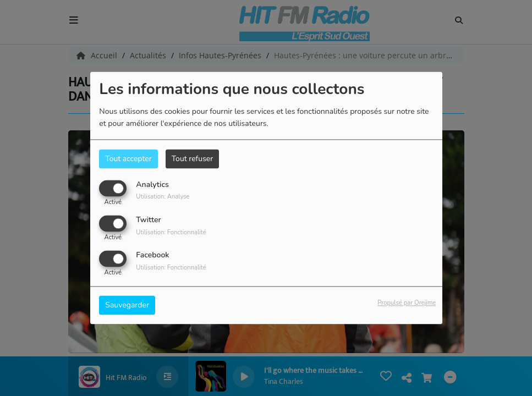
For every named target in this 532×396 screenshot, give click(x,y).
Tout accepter (128, 159)
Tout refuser (193, 159)
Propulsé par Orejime (407, 303)
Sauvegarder (127, 306)
